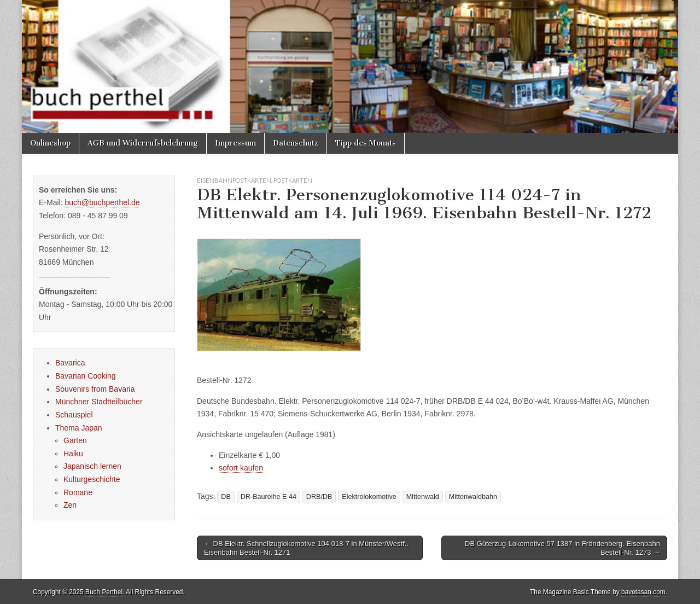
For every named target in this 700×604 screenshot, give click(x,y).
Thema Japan (79, 428)
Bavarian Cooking (86, 376)
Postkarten (293, 180)
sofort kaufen (241, 468)
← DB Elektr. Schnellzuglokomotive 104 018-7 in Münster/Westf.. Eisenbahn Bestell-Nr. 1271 (306, 548)
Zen (70, 505)
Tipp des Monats (366, 143)
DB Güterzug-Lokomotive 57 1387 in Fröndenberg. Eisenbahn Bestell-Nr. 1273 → (562, 548)
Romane (78, 492)
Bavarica (70, 363)
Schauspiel (74, 415)
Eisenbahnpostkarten (234, 180)
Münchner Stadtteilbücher (99, 402)
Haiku (73, 454)
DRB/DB (319, 497)
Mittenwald (423, 497)
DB (226, 497)
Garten (75, 440)
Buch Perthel (104, 592)
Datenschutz (296, 143)
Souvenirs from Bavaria (95, 389)
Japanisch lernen (92, 466)
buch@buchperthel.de (102, 202)
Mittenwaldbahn (473, 497)
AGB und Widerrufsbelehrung (143, 143)
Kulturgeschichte (92, 479)
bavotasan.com (643, 592)
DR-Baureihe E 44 (269, 497)
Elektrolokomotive (369, 497)
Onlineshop (50, 143)
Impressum (235, 143)
